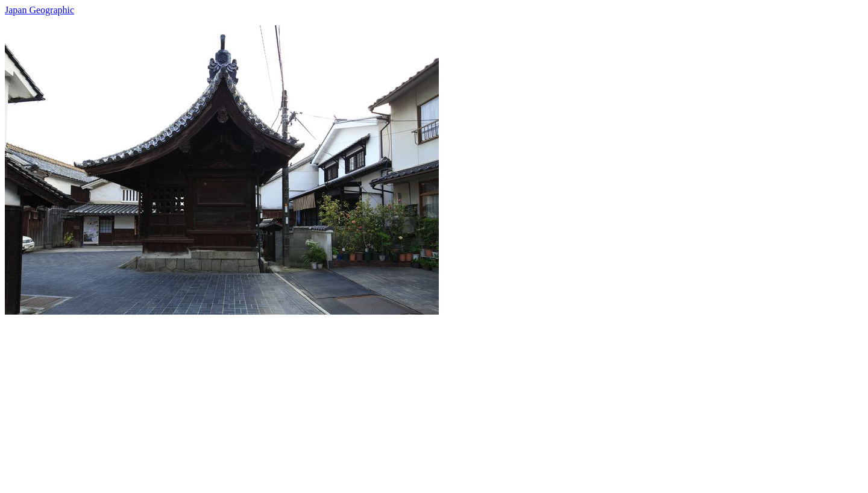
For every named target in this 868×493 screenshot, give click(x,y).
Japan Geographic (39, 10)
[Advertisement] (366, 399)
